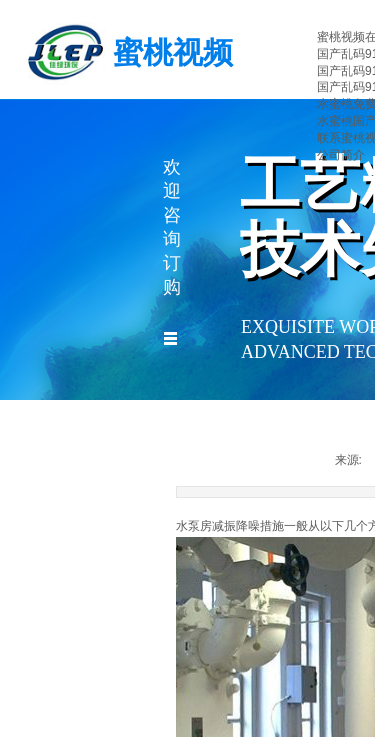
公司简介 (341, 155)
